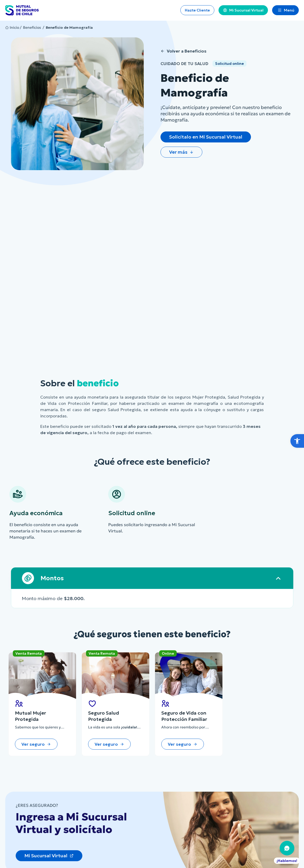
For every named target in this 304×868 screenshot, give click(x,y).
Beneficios (32, 27)
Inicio (14, 27)
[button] (297, 441)
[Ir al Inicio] (22, 10)
